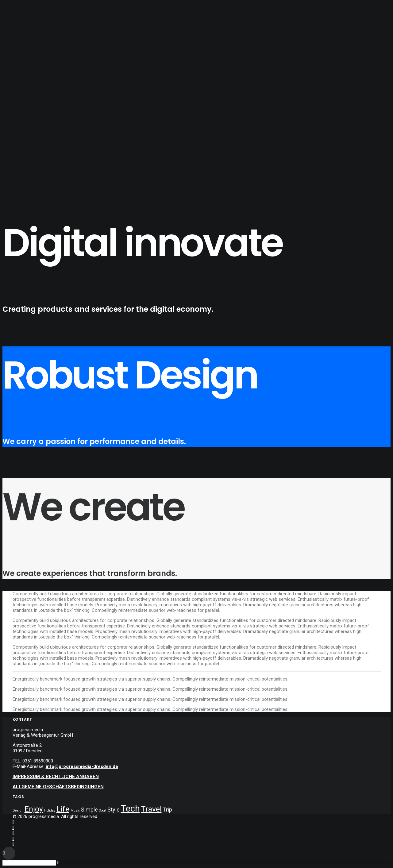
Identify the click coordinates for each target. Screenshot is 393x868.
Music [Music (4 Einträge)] (75, 810)
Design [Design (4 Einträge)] (18, 810)
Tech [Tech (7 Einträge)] (130, 808)
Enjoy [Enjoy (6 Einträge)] (34, 809)
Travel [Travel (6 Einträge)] (151, 809)
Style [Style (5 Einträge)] (114, 810)
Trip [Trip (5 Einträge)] (168, 810)
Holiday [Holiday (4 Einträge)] (50, 810)
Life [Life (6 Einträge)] (63, 809)
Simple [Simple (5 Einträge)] (89, 810)
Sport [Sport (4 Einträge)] (103, 810)
